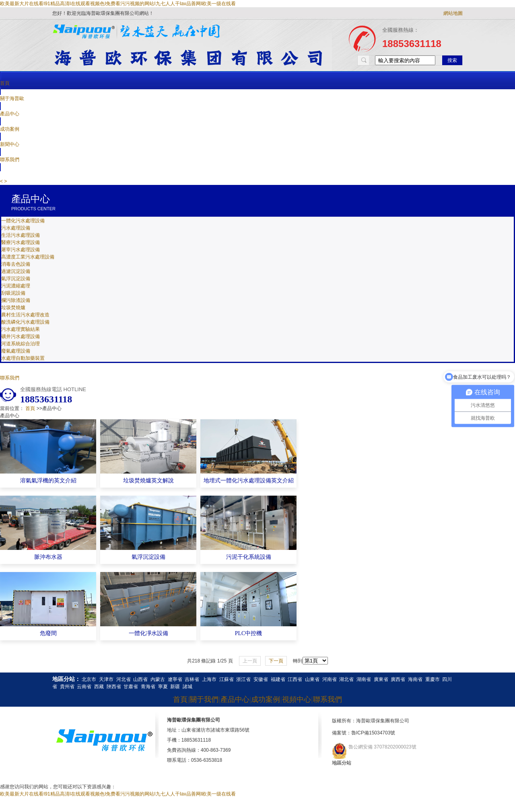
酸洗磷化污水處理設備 (25, 322)
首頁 (5, 83)
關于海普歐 (12, 98)
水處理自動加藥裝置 (23, 358)
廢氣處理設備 (16, 351)
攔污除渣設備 (16, 300)
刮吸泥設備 (13, 293)
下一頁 (276, 661)
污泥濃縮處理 (16, 286)
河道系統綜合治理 (21, 344)
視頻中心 (297, 699)
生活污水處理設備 (21, 235)
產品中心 (10, 114)
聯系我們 (10, 378)
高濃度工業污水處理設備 (28, 257)
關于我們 (204, 699)
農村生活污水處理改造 (25, 315)
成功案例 (10, 129)
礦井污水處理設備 (21, 336)
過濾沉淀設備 (16, 271)
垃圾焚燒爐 (13, 308)
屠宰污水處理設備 (21, 250)
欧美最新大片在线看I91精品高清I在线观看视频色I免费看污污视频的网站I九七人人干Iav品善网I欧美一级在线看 (118, 4)
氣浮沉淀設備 (16, 279)
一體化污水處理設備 (23, 221)
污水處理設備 (16, 228)
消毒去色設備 (16, 264)
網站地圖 (453, 13)
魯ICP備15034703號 (373, 733)
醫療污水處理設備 (21, 242)
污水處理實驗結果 (21, 329)
